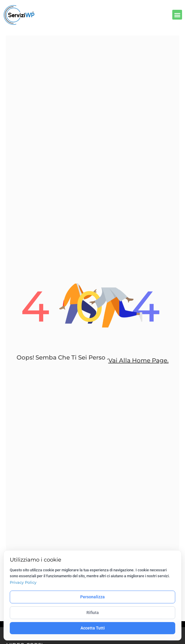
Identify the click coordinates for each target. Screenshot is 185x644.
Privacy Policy (23, 582)
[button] (177, 15)
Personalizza (92, 597)
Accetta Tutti (93, 628)
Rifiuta (93, 613)
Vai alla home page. (139, 360)
